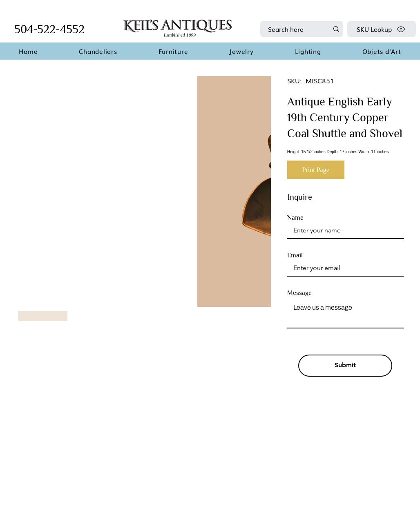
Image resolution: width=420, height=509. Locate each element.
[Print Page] (316, 170)
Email (295, 255)
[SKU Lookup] (382, 29)
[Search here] (292, 29)
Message (299, 293)
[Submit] (345, 366)
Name (295, 218)
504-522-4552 (49, 29)
